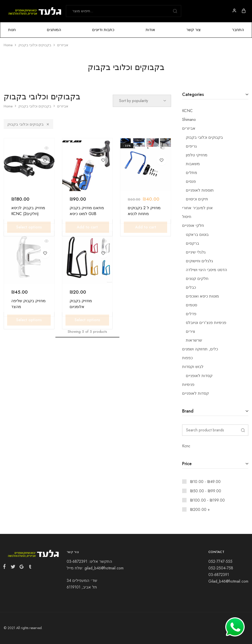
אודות (150, 30)
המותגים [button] (54, 30)
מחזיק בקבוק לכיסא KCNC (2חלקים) (28, 211)
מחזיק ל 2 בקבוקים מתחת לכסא (144, 211)
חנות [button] (12, 30)
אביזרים (63, 45)
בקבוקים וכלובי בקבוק (28, 124)
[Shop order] (142, 101)
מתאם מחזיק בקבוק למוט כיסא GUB (87, 211)
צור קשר (194, 30)
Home (8, 45)
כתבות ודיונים (103, 30)
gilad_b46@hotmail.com (104, 568)
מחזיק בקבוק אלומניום (81, 304)
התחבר (238, 30)
